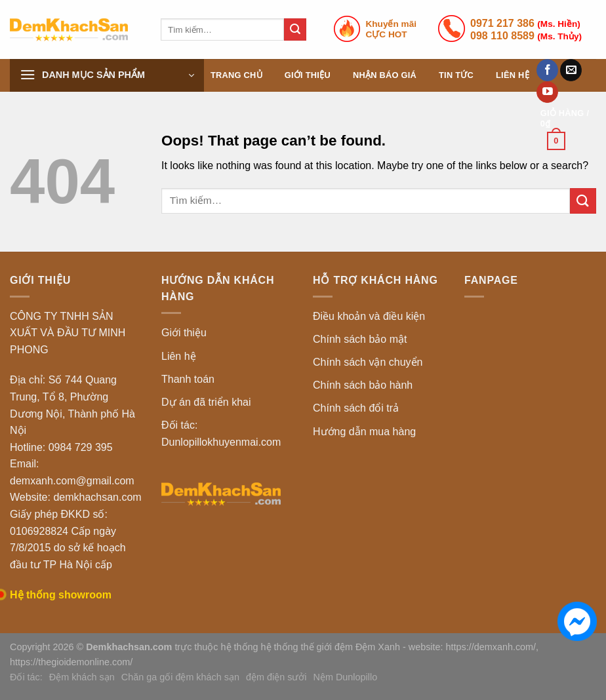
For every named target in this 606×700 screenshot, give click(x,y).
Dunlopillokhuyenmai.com (221, 442)
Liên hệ (513, 75)
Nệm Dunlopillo (346, 677)
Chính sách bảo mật (360, 339)
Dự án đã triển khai (206, 402)
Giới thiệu (308, 75)
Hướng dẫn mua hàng (364, 432)
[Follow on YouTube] (547, 92)
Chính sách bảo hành (363, 385)
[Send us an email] (571, 70)
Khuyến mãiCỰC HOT (392, 29)
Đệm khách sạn (82, 677)
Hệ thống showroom (61, 595)
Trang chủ (236, 75)
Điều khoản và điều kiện (369, 316)
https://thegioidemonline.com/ (71, 662)
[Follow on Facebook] (547, 70)
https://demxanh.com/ (491, 647)
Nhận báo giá (385, 75)
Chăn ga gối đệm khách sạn (180, 677)
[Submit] (295, 29)
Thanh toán (188, 379)
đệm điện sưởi (276, 677)
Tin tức (456, 75)
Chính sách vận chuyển (368, 362)
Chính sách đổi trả (356, 408)
